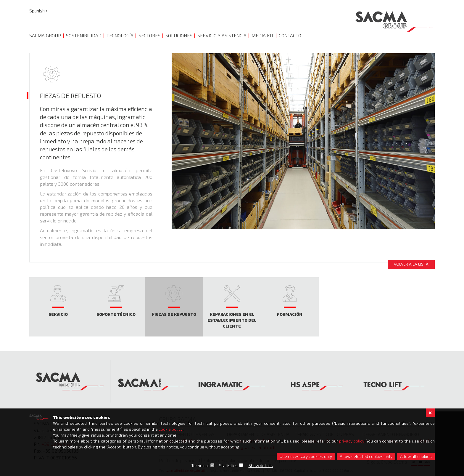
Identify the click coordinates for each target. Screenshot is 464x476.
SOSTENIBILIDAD (84, 35)
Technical (200, 465)
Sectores (149, 35)
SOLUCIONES (179, 35)
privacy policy (352, 441)
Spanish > (39, 11)
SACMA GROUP (45, 35)
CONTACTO (290, 35)
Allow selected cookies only (366, 456)
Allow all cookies (416, 456)
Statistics (228, 465)
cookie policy (171, 429)
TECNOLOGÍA (120, 35)
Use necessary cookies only (306, 456)
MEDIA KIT (263, 35)
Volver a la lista (411, 264)
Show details (261, 465)
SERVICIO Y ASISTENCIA (222, 35)
